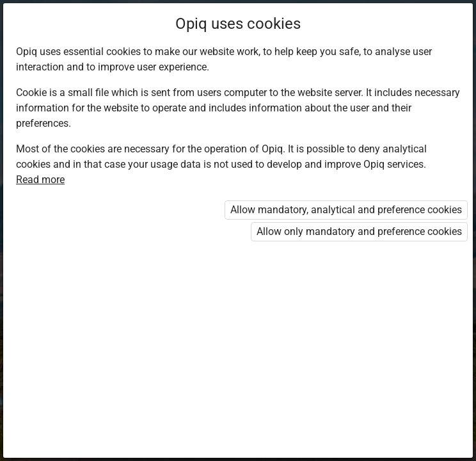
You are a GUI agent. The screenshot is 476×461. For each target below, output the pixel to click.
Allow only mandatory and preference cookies (359, 231)
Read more (40, 180)
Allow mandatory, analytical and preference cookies (346, 210)
